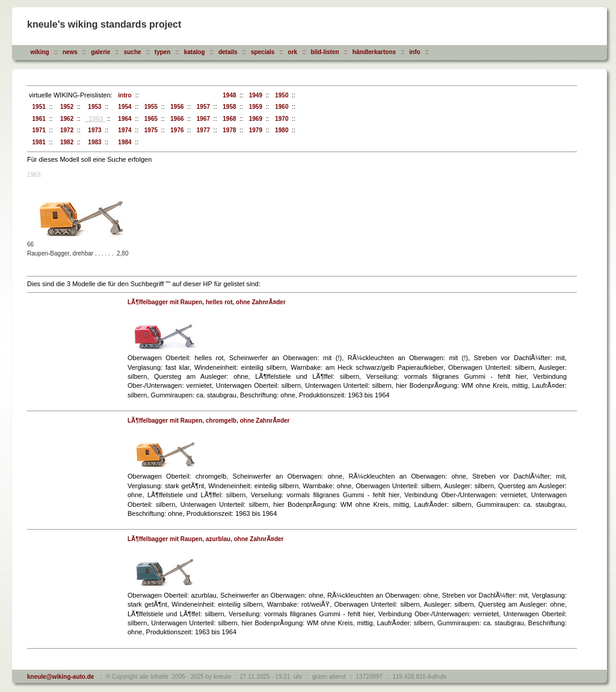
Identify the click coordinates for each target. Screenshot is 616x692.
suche (133, 52)
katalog (195, 52)
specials (263, 52)
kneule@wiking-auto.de (60, 677)
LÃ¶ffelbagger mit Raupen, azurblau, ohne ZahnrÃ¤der (205, 539)
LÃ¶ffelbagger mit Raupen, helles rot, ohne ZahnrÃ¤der (207, 302)
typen (163, 52)
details (228, 52)
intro (123, 95)
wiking (40, 52)
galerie (100, 52)
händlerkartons (374, 52)
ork (293, 52)
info (414, 52)
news (70, 52)
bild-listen (325, 52)
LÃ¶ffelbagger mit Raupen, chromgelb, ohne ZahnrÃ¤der (208, 421)
